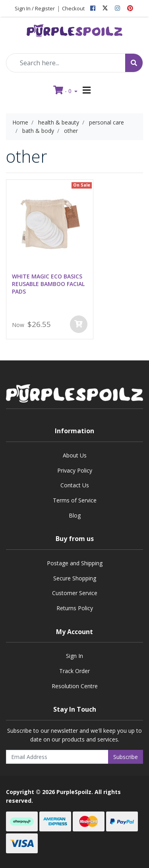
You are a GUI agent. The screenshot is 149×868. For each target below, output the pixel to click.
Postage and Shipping (75, 563)
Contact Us (75, 485)
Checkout (73, 8)
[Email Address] (57, 757)
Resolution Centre (75, 686)
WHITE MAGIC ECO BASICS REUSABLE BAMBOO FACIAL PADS (48, 284)
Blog (75, 515)
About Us (75, 455)
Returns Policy (75, 608)
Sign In (74, 656)
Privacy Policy (75, 470)
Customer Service (75, 593)
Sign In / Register (35, 8)
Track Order (74, 671)
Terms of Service (75, 500)
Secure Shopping (75, 578)
